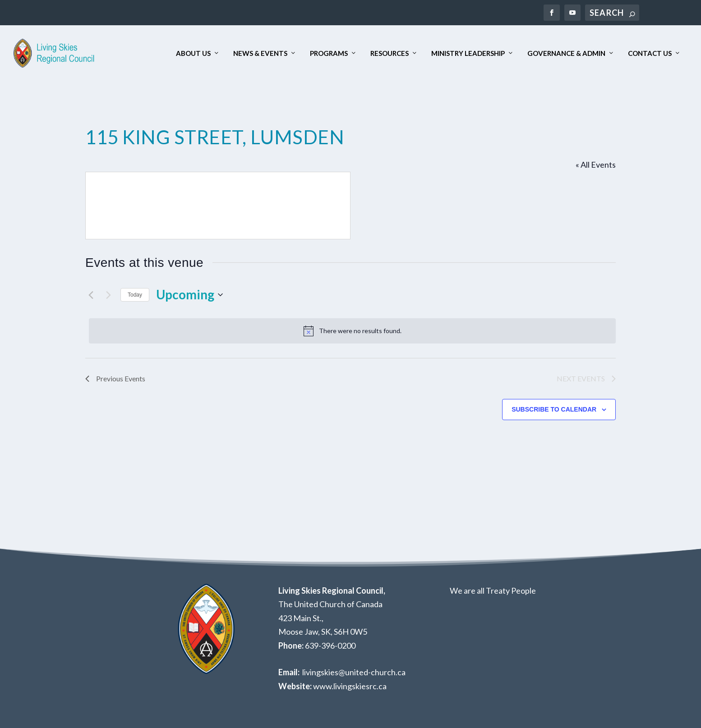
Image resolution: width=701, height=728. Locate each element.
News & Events (260, 53)
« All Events (596, 165)
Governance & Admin (566, 53)
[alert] (352, 331)
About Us (193, 53)
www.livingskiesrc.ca (350, 686)
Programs (329, 53)
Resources (390, 53)
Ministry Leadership (468, 53)
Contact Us (650, 53)
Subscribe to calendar (554, 409)
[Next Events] (108, 295)
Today (135, 295)
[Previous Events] (91, 295)
